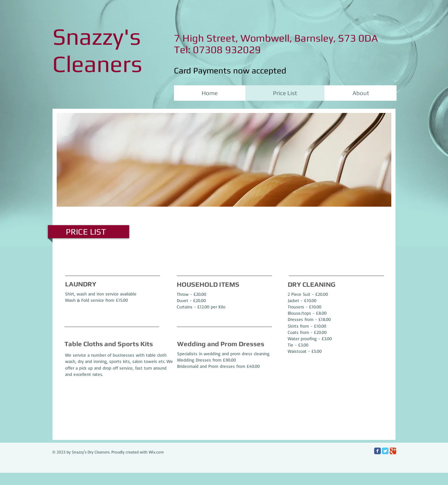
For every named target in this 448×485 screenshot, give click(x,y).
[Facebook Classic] (377, 451)
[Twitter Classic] (385, 451)
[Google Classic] (393, 451)
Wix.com (156, 452)
